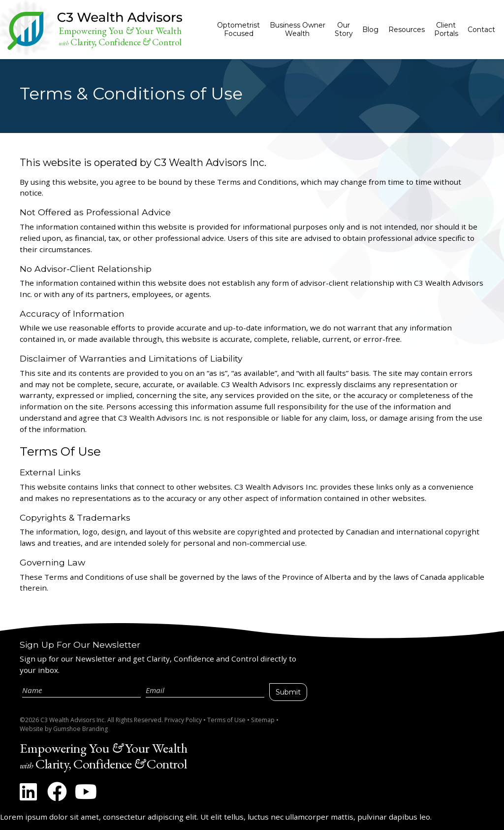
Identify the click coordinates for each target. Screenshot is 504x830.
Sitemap (263, 720)
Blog (370, 30)
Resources (407, 30)
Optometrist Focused (238, 29)
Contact (481, 30)
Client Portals (446, 29)
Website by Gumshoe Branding (64, 729)
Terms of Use (226, 720)
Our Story (344, 29)
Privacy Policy (183, 720)
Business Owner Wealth (298, 29)
